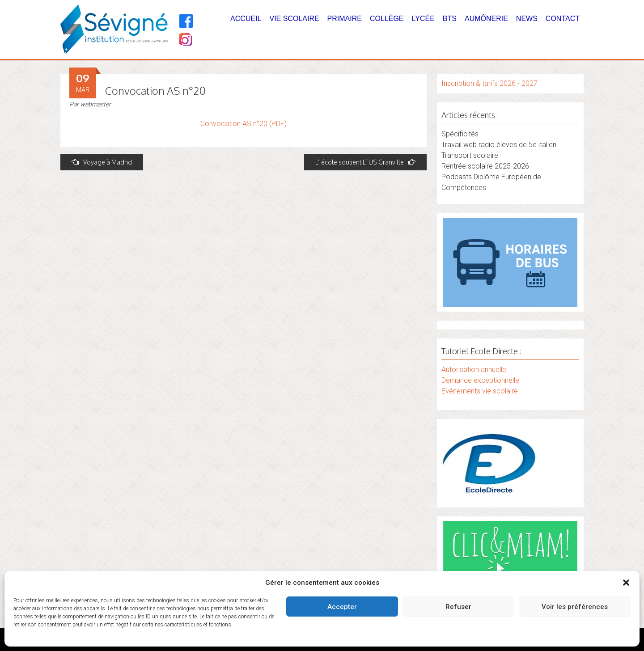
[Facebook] (186, 21)
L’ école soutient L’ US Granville (365, 162)
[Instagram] (185, 40)
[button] (626, 583)
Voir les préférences (575, 607)
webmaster (95, 104)
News (527, 19)
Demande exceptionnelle (480, 380)
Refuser (458, 607)
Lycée (423, 19)
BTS (450, 19)
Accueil (246, 19)
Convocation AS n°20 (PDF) (244, 124)
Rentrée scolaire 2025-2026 (485, 166)
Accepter (342, 607)
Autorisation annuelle (474, 370)
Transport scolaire (470, 155)
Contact (563, 19)
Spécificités (460, 134)
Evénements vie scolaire (480, 391)
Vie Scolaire (294, 19)
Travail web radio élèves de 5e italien (499, 145)
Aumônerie (486, 19)
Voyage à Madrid (102, 162)
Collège (387, 19)
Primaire (345, 19)
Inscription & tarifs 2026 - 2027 (489, 83)
